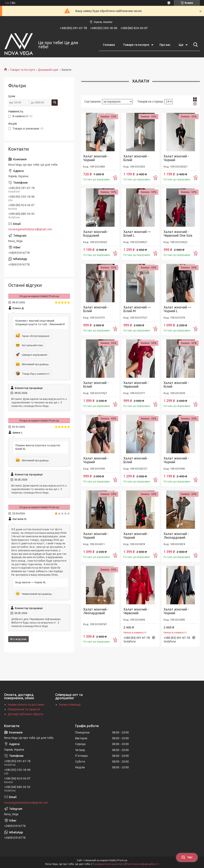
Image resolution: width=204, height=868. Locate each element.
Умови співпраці (70, 705)
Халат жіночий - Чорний (96, 158)
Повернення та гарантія (24, 709)
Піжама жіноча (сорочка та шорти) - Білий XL (38, 447)
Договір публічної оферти (25, 714)
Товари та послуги (136, 45)
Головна (109, 45)
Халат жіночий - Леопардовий (176, 536)
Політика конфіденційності (142, 864)
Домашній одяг (48, 70)
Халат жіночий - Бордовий (96, 234)
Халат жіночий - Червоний (136, 385)
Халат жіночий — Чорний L (177, 309)
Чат (187, 857)
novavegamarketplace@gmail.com (30, 229)
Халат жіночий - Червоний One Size (178, 234)
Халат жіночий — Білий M (137, 309)
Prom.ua (122, 860)
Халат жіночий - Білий (136, 158)
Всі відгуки (18, 639)
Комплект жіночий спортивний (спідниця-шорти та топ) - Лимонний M (40, 322)
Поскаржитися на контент (108, 864)
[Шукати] (195, 45)
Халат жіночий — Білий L (137, 234)
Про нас (165, 45)
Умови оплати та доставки (26, 705)
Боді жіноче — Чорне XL (31, 582)
